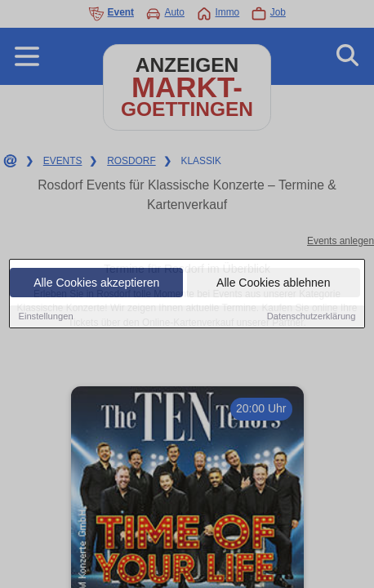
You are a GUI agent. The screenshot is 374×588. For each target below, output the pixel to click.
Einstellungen (45, 317)
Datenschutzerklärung (312, 317)
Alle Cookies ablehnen (273, 283)
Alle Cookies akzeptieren (96, 283)
